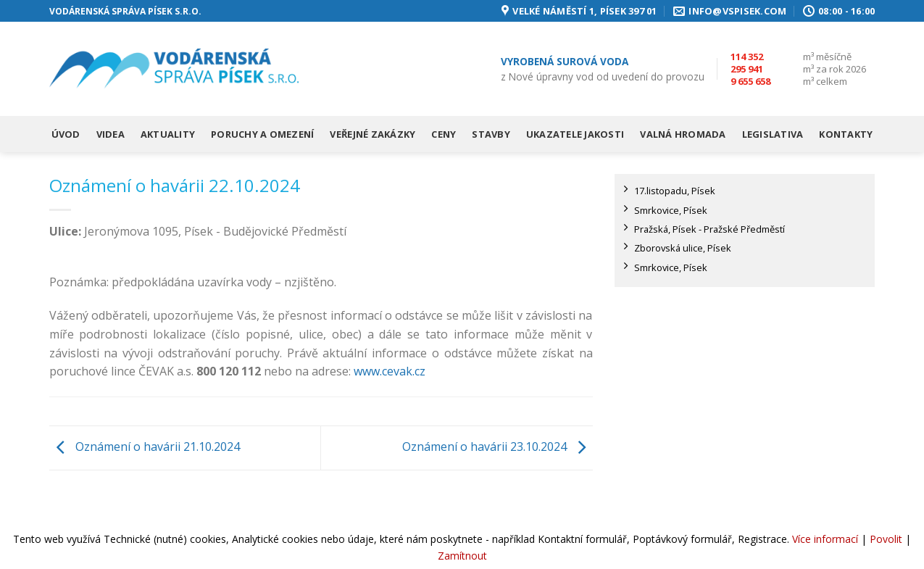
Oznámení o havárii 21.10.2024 (145, 447)
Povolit (886, 539)
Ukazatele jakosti (575, 134)
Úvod (66, 134)
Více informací (825, 539)
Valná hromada (683, 134)
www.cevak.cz (390, 371)
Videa (111, 134)
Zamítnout (462, 556)
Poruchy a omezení (262, 134)
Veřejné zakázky (372, 134)
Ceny (444, 134)
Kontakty (846, 134)
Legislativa (773, 134)
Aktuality (168, 134)
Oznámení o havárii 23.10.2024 (498, 447)
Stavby (491, 134)
